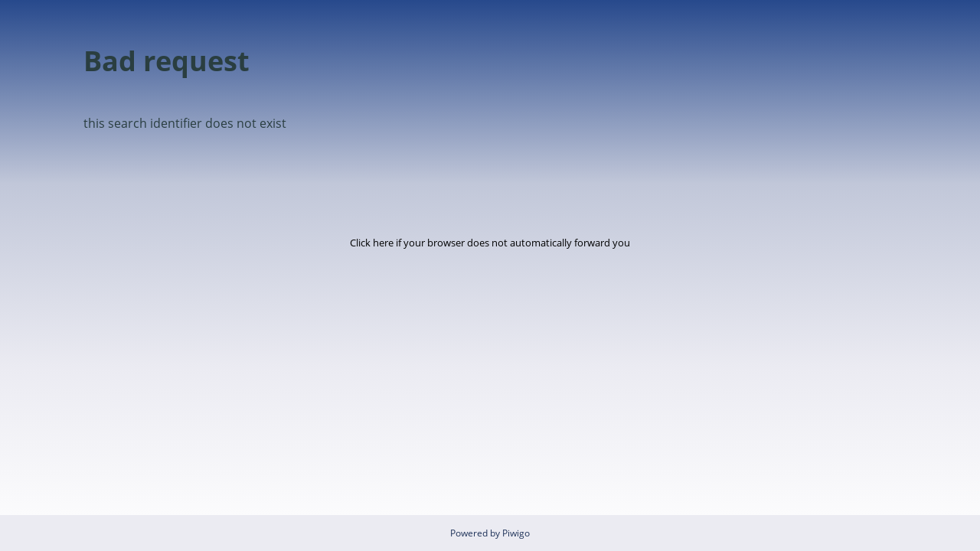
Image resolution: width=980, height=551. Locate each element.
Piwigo (516, 533)
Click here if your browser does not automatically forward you (490, 243)
